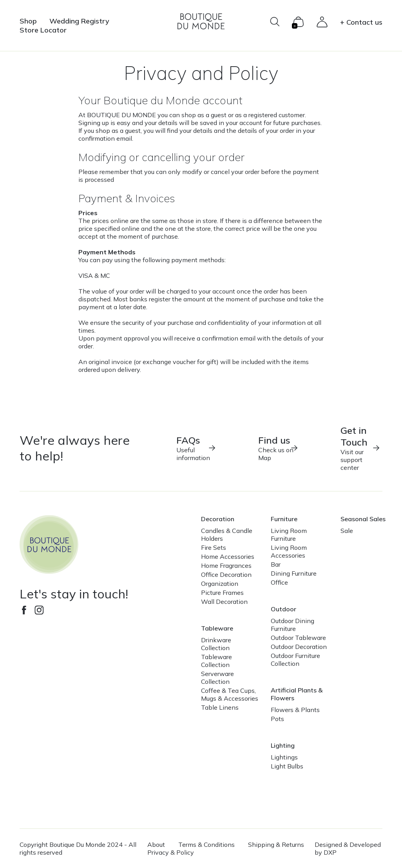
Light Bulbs (287, 766)
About (156, 844)
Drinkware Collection (216, 644)
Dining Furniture (294, 573)
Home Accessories (228, 556)
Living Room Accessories (289, 551)
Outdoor (283, 609)
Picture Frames (222, 593)
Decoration (218, 519)
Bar (276, 564)
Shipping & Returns (276, 844)
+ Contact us (361, 22)
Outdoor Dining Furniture (292, 625)
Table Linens (220, 707)
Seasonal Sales (363, 519)
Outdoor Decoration (299, 647)
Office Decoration (226, 574)
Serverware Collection (217, 678)
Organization (220, 583)
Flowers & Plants (295, 710)
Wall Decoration (224, 602)
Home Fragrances (226, 565)
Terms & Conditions (206, 844)
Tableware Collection (216, 661)
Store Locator (43, 30)
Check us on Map (278, 448)
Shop (28, 21)
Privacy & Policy (171, 852)
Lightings (284, 757)
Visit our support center (361, 448)
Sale (347, 531)
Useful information (196, 448)
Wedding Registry (79, 21)
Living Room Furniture (289, 535)
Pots (277, 719)
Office (279, 582)
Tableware (217, 628)
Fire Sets (214, 547)
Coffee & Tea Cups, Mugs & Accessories (230, 694)
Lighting (283, 745)
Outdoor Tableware (298, 638)
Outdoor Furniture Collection (295, 660)
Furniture (284, 519)
